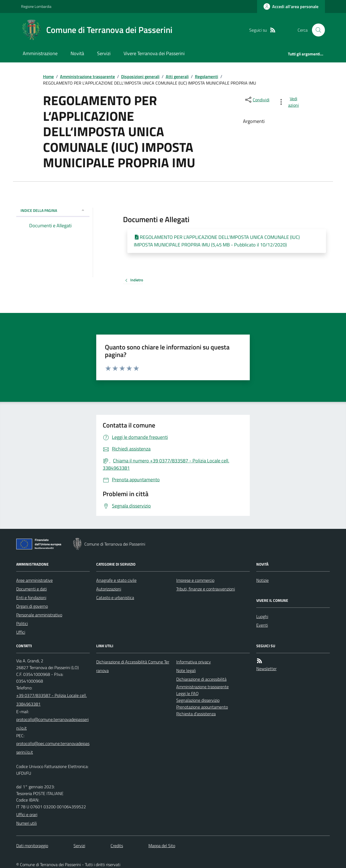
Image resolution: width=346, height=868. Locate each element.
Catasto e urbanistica (115, 597)
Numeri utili (26, 823)
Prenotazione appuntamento (202, 707)
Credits (117, 846)
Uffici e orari (27, 814)
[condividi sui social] (257, 100)
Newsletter (266, 669)
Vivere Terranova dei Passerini (154, 53)
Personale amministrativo (39, 615)
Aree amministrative (34, 580)
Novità (77, 53)
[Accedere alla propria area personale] (291, 6)
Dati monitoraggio (32, 846)
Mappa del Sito (162, 846)
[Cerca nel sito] (316, 30)
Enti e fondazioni (31, 597)
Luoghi (262, 616)
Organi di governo (32, 606)
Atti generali (177, 76)
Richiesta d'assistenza (196, 714)
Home (48, 76)
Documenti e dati (31, 589)
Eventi (262, 625)
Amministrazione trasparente (87, 76)
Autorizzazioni (109, 589)
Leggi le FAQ (187, 693)
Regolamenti (207, 76)
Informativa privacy (194, 662)
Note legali (186, 670)
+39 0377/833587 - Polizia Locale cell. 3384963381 (51, 700)
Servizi (104, 53)
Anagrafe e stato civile (116, 580)
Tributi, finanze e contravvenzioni (206, 589)
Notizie (262, 580)
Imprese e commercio (195, 580)
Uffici (21, 632)
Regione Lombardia (36, 6)
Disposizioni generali (140, 76)
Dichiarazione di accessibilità (201, 679)
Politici (22, 623)
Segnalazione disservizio (198, 700)
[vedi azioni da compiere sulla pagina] (290, 102)
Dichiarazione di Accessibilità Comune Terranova (133, 666)
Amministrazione (40, 53)
